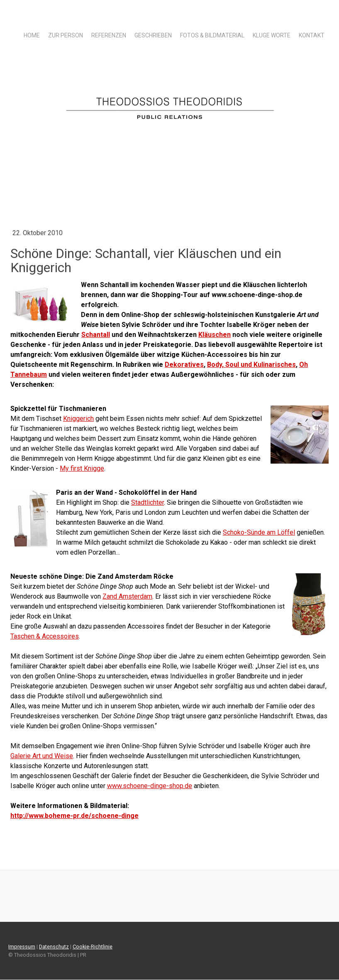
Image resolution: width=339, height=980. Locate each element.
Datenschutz (54, 947)
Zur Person (66, 35)
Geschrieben (153, 35)
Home (32, 35)
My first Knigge (82, 468)
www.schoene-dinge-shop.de (150, 786)
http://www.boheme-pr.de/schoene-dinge (74, 816)
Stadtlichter (148, 502)
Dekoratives (184, 365)
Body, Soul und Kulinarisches (251, 365)
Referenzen (109, 35)
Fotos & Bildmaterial (212, 35)
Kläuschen (215, 335)
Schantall (96, 335)
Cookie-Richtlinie (93, 947)
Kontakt (312, 35)
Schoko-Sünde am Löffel (259, 532)
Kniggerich (78, 419)
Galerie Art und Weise (42, 756)
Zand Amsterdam (127, 596)
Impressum (22, 947)
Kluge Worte (272, 35)
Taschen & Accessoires (45, 636)
